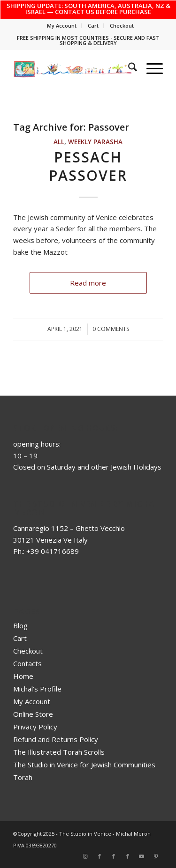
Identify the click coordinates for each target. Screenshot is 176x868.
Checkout (122, 26)
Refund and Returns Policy (56, 739)
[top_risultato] (73, 68)
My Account (62, 26)
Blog (20, 625)
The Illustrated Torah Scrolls (59, 752)
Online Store (33, 714)
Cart (93, 26)
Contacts (27, 663)
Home (23, 676)
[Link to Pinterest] (156, 856)
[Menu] (150, 68)
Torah (23, 777)
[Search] (128, 68)
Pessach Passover (88, 166)
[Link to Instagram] (85, 856)
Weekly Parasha (95, 142)
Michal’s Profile (37, 689)
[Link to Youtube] (142, 856)
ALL (59, 142)
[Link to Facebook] (99, 856)
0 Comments (111, 329)
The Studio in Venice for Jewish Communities (84, 765)
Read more (88, 283)
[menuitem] (62, 26)
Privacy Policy (35, 727)
